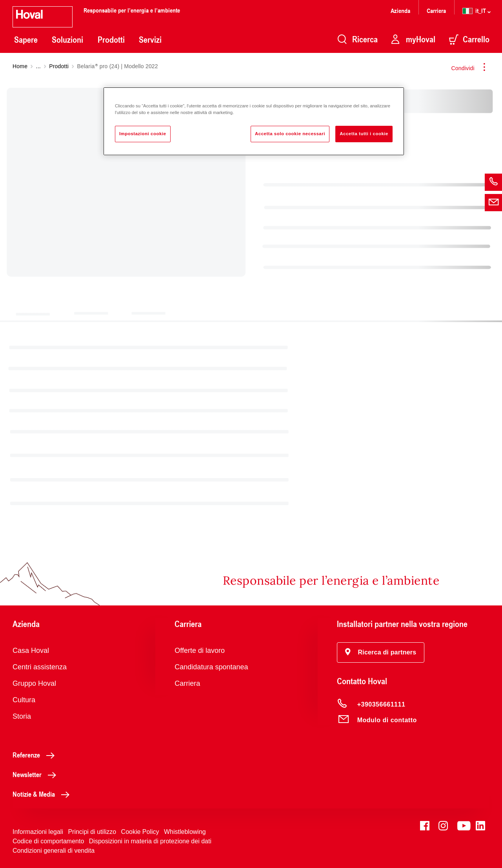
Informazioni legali (38, 832)
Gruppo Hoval (34, 683)
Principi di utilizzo (92, 832)
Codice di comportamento (48, 841)
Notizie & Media (43, 794)
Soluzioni (67, 40)
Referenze (36, 755)
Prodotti (111, 40)
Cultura (24, 700)
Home (20, 66)
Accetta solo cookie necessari (290, 134)
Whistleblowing (185, 832)
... (38, 66)
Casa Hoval (31, 651)
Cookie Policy (140, 832)
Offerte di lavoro (200, 651)
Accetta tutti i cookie (364, 134)
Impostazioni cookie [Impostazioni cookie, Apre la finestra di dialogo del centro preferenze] (143, 134)
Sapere (26, 40)
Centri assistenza (40, 667)
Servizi (150, 40)
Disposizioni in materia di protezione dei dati (150, 841)
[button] (381, 652)
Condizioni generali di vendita (54, 851)
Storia (22, 716)
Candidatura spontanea (211, 667)
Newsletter (36, 774)
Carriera (436, 10)
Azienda (400, 10)
